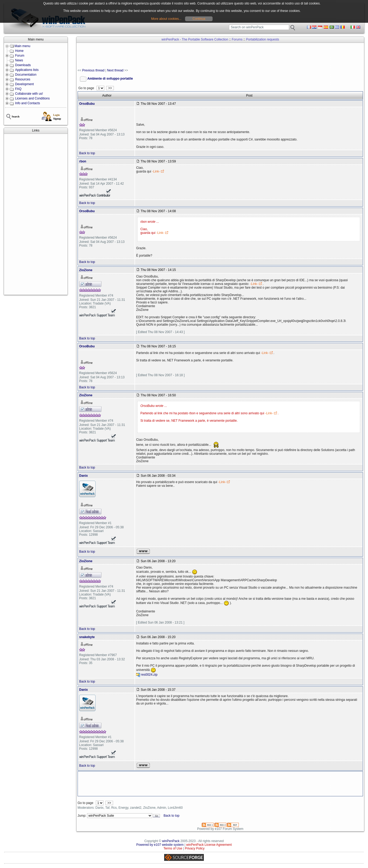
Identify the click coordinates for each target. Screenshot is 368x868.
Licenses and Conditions (32, 98)
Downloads (23, 65)
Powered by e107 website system (160, 845)
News (19, 60)
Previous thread (93, 70)
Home (19, 51)
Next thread (115, 70)
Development (24, 84)
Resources (23, 79)
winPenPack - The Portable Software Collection (195, 39)
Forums (237, 39)
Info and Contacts (28, 103)
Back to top (87, 153)
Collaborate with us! (29, 94)
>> (110, 88)
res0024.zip (149, 675)
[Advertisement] (36, 214)
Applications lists (27, 70)
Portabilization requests (262, 39)
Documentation (26, 75)
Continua (199, 19)
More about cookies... (166, 19)
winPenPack (171, 841)
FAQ (18, 89)
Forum (20, 56)
